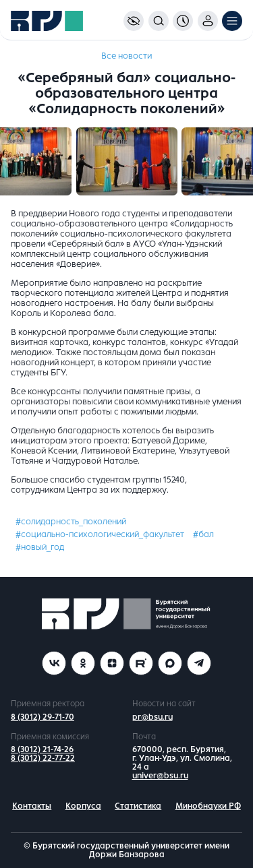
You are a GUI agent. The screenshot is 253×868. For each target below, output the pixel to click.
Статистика (138, 806)
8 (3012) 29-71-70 (43, 717)
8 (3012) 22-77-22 (43, 758)
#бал (203, 534)
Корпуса (83, 806)
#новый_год (40, 547)
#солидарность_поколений (71, 522)
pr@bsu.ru (152, 717)
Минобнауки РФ (208, 806)
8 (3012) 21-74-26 (42, 749)
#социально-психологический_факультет (100, 534)
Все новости (126, 56)
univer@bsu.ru (160, 776)
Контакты (32, 806)
